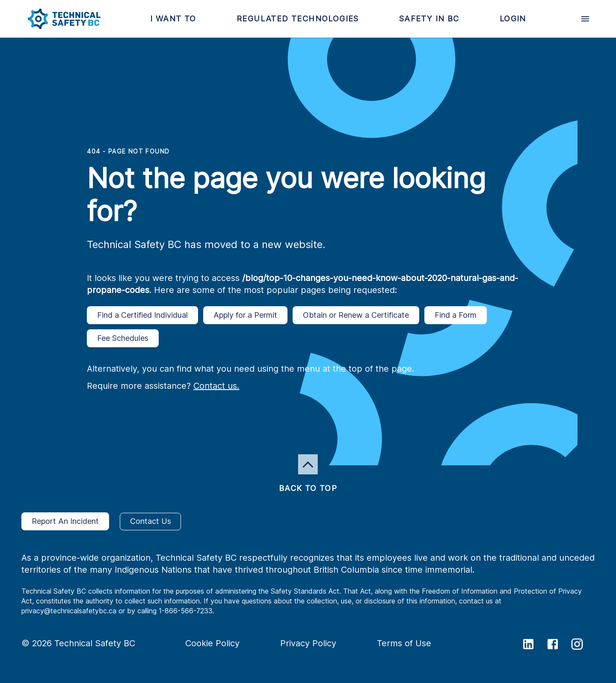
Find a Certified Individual (142, 315)
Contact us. (216, 386)
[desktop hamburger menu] (585, 19)
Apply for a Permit (245, 315)
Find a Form (456, 315)
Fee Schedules (123, 338)
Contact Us (150, 522)
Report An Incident (65, 521)
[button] (57, 19)
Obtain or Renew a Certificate (356, 315)
